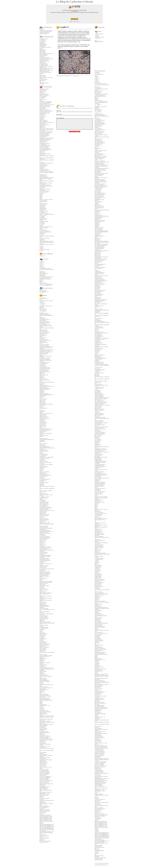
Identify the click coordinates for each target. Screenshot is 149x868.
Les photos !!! (42, 137)
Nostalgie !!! (42, 30)
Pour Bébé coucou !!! (44, 694)
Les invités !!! (42, 118)
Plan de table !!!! (43, 90)
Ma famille (42, 84)
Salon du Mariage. (43, 671)
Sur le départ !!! (43, 425)
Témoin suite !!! (43, 62)
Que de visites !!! (43, 649)
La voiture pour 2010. (44, 770)
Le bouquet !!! (42, 155)
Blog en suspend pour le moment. (46, 724)
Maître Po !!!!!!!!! (43, 337)
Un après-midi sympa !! (44, 836)
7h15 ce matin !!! (43, 310)
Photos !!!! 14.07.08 (43, 806)
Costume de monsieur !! (44, 89)
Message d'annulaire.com (45, 104)
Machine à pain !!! (43, 667)
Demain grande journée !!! (45, 698)
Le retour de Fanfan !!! (44, 618)
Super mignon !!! (43, 743)
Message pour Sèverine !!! (45, 430)
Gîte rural (98, 38)
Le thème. (42, 248)
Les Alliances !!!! (43, 166)
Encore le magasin (43, 444)
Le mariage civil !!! (43, 175)
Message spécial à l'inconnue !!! (46, 582)
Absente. (41, 664)
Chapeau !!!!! (42, 240)
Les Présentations (46, 37)
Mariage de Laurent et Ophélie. (46, 581)
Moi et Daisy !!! (43, 589)
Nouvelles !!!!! (42, 442)
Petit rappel (42, 554)
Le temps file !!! (43, 405)
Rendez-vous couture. (44, 211)
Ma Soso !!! (42, 662)
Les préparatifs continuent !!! (46, 475)
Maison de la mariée (100, 37)
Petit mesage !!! (43, 422)
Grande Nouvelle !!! (44, 476)
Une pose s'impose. (43, 728)
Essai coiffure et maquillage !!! (46, 103)
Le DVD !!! (42, 115)
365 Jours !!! (42, 478)
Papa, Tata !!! (42, 373)
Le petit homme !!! (43, 431)
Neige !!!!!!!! (42, 620)
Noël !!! (41, 631)
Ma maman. (42, 57)
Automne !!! (42, 673)
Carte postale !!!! (43, 775)
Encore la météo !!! (43, 309)
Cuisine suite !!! (43, 635)
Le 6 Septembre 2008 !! (44, 738)
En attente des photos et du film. (46, 301)
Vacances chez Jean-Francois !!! (46, 781)
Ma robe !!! (42, 247)
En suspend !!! (42, 727)
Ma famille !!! (42, 43)
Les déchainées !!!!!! (44, 339)
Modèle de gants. (43, 208)
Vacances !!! (42, 463)
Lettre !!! (41, 406)
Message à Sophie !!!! (44, 795)
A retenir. (41, 707)
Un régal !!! (42, 666)
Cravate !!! (42, 225)
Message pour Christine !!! (45, 663)
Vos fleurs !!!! (42, 272)
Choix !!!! (41, 715)
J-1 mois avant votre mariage (45, 102)
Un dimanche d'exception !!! (45, 547)
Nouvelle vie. (42, 638)
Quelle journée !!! (43, 835)
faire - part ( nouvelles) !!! (45, 191)
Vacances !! (42, 469)
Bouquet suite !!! (43, 570)
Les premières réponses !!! (45, 143)
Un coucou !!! (42, 298)
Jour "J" (41, 493)
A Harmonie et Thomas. (44, 586)
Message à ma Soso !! (44, 454)
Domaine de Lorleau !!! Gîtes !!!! (46, 111)
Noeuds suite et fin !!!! (44, 170)
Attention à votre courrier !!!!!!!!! (46, 413)
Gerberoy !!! (42, 546)
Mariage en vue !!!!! (44, 619)
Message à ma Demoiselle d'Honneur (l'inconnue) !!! (45, 573)
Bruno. (41, 577)
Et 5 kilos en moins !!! (44, 575)
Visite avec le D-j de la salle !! (45, 232)
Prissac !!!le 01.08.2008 (44, 780)
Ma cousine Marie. (43, 808)
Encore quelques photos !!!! (45, 807)
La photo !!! (42, 410)
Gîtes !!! (41, 180)
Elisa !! (41, 427)
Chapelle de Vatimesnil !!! (45, 106)
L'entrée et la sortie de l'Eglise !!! (46, 171)
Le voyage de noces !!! (44, 291)
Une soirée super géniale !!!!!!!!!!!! (46, 347)
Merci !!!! (41, 814)
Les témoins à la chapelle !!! (45, 185)
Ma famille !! (42, 40)
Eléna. (41, 580)
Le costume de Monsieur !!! (45, 145)
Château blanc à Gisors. (44, 559)
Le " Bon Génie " (43, 41)
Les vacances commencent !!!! (46, 776)
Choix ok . (42, 234)
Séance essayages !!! (44, 120)
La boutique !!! (43, 456)
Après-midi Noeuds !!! (44, 549)
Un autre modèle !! (43, 602)
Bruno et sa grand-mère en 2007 (46, 78)
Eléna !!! (41, 48)
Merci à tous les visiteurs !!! (45, 737)
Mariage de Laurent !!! (44, 736)
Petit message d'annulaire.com (46, 429)
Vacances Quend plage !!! (45, 771)
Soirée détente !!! (43, 318)
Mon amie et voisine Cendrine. (46, 739)
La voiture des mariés (44, 482)
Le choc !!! (42, 162)
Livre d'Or (100, 27)
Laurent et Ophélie (43, 80)
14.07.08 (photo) (43, 803)
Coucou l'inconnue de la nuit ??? (46, 700)
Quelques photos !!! (43, 283)
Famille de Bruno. (43, 44)
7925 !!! (41, 398)
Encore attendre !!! (43, 354)
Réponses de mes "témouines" (46, 179)
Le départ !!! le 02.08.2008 (45, 777)
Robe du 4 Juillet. (43, 494)
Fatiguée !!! (42, 377)
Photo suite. (42, 483)
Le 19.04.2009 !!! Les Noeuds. (45, 548)
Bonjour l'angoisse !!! (44, 342)
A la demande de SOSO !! (45, 530)
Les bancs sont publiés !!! (45, 345)
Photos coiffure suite (44, 274)
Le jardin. (42, 563)
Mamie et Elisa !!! (43, 426)
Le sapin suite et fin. (44, 628)
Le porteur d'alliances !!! (45, 472)
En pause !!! (42, 587)
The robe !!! (42, 518)
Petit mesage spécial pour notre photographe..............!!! (46, 793)
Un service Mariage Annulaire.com (101, 864)
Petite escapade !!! (43, 648)
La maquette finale (43, 450)
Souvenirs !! (42, 709)
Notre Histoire (46, 27)
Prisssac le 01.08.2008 (44, 779)
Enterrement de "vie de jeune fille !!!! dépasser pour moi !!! (46, 458)
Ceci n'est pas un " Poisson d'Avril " (47, 569)
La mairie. (42, 193)
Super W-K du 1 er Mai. (44, 380)
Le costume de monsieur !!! (45, 148)
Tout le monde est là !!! (44, 506)
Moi (40, 82)
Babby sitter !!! (43, 128)
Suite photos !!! (43, 49)
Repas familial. (43, 689)
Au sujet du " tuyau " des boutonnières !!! (45, 747)
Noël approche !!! (43, 650)
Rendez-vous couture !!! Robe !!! (46, 200)
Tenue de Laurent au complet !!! (46, 528)
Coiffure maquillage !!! (44, 136)
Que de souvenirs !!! (44, 687)
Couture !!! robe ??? (44, 192)
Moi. (40, 693)
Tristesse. (41, 683)
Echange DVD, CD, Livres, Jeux (101, 865)
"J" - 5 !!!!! (42, 305)
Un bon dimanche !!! (44, 204)
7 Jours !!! (42, 302)
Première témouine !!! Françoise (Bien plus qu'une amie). (46, 71)
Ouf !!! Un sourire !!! (44, 789)
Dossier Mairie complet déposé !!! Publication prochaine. (46, 352)
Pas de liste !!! (42, 256)
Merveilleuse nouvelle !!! (45, 605)
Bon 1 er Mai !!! (43, 540)
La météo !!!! (42, 303)
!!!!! (40, 203)
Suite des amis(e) (43, 752)
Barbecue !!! (42, 840)
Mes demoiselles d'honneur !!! (46, 279)
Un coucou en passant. (44, 711)
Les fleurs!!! (42, 731)
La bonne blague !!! (44, 363)
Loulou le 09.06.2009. (44, 503)
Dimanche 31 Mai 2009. (44, 520)
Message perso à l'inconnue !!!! (46, 593)
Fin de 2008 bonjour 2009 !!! (45, 622)
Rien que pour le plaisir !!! (45, 574)
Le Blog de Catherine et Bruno (74, 2)
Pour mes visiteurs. (43, 725)
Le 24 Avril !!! (42, 383)
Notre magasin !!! (43, 446)
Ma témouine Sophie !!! (44, 627)
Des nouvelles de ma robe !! (45, 107)
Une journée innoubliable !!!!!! (46, 285)
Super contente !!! (43, 592)
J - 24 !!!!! (42, 98)
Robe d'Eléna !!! (43, 500)
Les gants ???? (43, 210)
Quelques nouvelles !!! (44, 435)
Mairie (97, 35)
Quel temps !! (42, 692)
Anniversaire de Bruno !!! (45, 612)
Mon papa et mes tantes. (44, 61)
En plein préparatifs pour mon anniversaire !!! (46, 760)
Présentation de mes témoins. (45, 72)
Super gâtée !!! (43, 514)
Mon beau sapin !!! (43, 634)
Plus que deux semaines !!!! (45, 323)
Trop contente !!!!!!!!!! (44, 371)
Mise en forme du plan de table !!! (46, 122)
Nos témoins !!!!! (43, 97)
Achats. (41, 229)
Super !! (41, 471)
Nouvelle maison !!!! (44, 714)
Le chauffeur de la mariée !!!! (46, 47)
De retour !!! (42, 466)
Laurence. (42, 823)
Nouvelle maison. (43, 639)
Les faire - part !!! (43, 215)
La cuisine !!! (42, 637)
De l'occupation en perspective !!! (46, 668)
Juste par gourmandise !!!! (45, 558)
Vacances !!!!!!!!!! (43, 674)
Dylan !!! (41, 100)
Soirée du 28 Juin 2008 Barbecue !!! (47, 824)
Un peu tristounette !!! (44, 504)
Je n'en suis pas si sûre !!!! (45, 362)
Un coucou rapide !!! (44, 527)
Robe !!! (41, 194)
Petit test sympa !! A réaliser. (45, 696)
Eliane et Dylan (43, 76)
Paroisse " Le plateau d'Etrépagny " (47, 214)
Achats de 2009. (43, 206)
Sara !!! (41, 300)
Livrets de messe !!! (43, 399)
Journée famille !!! (43, 665)
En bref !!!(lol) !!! (43, 643)
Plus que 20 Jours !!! (44, 331)
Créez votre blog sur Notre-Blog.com (102, 863)
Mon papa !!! (42, 42)
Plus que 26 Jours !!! (44, 379)
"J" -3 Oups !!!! (43, 304)
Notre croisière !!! (43, 290)
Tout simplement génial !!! (45, 447)
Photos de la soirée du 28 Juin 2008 (47, 830)
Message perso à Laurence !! (45, 815)
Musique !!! (42, 117)
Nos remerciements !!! (44, 299)
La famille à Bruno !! (44, 39)
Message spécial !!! (43, 726)
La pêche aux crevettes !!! (45, 772)
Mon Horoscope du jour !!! (45, 325)
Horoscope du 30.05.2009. (45, 523)
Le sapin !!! (42, 629)
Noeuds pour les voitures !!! (45, 189)
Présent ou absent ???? (44, 370)
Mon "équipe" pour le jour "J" (46, 507)
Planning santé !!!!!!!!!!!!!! (45, 706)
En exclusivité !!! (43, 535)
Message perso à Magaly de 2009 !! (47, 716)
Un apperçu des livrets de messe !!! (47, 138)
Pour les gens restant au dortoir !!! (47, 129)
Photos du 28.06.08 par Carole (46, 817)
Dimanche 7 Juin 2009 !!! (45, 515)
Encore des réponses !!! (44, 134)
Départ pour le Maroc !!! (45, 576)
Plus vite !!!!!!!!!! (43, 521)
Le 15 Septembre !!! (44, 455)
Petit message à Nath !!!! (44, 322)
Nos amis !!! (42, 799)
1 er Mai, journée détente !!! (45, 538)
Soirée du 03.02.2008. (44, 608)
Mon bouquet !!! (43, 273)
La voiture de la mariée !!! (45, 278)
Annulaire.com (43, 411)
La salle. (41, 251)
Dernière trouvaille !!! (44, 228)
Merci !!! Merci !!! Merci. (45, 794)
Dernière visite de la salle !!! (45, 112)
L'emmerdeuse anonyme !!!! (45, 561)
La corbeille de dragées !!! (45, 479)
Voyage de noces (46, 288)
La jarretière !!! (43, 230)
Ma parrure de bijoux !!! (45, 94)
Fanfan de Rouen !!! (44, 387)
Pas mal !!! (42, 684)
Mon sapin (42, 432)
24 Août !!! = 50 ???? (44, 461)
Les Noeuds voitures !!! (44, 169)
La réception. (42, 217)
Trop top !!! (42, 453)
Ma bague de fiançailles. (44, 33)
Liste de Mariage (46, 254)
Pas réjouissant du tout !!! (45, 320)
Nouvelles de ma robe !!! (44, 502)
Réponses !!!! (42, 127)
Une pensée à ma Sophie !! (45, 811)
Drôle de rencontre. (43, 34)
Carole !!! (41, 591)
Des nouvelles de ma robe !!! (45, 369)
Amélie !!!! (42, 92)
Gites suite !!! (42, 152)
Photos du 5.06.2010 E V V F (45, 340)
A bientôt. (42, 640)
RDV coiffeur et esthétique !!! (46, 133)
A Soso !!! (41, 626)
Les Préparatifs (46, 87)
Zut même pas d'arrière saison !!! (46, 740)
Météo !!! (41, 336)
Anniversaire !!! (43, 460)
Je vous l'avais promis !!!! (45, 798)
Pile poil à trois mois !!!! (44, 389)
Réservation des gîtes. (44, 165)
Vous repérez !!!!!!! (43, 335)
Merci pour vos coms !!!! (45, 782)
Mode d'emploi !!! (43, 762)
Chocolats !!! (42, 661)
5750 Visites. (42, 459)
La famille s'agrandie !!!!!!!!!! (46, 508)
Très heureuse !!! (43, 543)
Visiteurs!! (42, 691)
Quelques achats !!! (43, 729)
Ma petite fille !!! (43, 428)
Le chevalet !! (42, 224)
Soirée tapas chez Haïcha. (45, 810)
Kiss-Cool (42, 796)
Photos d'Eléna (43, 51)
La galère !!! (42, 477)
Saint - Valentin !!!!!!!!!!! (45, 594)
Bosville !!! (42, 542)
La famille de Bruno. (44, 65)
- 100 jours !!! (42, 397)
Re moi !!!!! (42, 73)
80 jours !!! (42, 384)
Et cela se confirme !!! (44, 516)
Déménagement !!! (43, 642)
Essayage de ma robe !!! (44, 346)
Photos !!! (41, 280)
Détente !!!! (42, 317)
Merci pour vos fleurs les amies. (46, 816)
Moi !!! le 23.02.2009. (44, 590)
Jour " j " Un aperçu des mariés (46, 284)
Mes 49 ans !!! (42, 735)
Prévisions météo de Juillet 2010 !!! (47, 386)
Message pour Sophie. (44, 394)
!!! (40, 437)
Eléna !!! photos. (43, 52)
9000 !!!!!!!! (42, 374)
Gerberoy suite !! (43, 545)
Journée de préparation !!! (45, 140)
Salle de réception (99, 34)
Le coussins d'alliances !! (45, 231)
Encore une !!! (42, 365)
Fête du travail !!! (43, 541)
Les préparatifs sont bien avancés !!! (47, 350)
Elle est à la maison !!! (44, 95)
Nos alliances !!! (43, 142)
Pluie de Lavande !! (43, 141)
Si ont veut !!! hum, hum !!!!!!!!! (46, 688)
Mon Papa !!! (42, 79)
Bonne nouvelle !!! (43, 713)
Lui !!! (41, 74)
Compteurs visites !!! (44, 498)
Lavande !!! (42, 235)
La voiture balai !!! (43, 201)
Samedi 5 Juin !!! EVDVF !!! (45, 351)
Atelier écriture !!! (43, 91)
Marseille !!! (42, 308)
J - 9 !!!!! (41, 312)
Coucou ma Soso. (43, 764)
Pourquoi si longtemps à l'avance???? (44, 839)
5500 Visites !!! (43, 468)
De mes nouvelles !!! (44, 578)
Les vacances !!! (43, 786)
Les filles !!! (42, 338)
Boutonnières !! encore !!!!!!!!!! (46, 227)
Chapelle (97, 36)
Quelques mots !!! (43, 741)
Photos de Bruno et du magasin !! (46, 404)
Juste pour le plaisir (44, 617)
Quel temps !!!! (43, 334)
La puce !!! (42, 579)
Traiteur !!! (42, 249)
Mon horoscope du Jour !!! (45, 368)
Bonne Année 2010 (43, 423)
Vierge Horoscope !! (44, 385)
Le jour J (44, 259)
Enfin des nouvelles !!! (44, 417)
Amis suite (42, 753)
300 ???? (41, 452)
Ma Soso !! (42, 407)
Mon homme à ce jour (44, 83)
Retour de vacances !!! (44, 774)
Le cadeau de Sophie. (44, 625)
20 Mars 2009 (42, 584)
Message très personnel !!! (45, 699)
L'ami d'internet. (43, 831)
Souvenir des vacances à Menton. (46, 465)
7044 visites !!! (42, 420)
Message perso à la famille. (45, 721)
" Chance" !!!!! (43, 813)
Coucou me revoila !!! (44, 616)
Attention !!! (42, 390)
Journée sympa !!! (43, 765)
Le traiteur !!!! (43, 93)
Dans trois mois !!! (43, 567)
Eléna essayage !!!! (43, 414)
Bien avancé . (42, 632)
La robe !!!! (42, 243)
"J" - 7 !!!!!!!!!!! (43, 311)
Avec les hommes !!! (44, 505)
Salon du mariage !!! (44, 438)
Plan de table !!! (43, 108)
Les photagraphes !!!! (44, 313)
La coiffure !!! (42, 212)
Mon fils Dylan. (43, 75)
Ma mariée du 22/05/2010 (45, 358)
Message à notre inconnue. (45, 758)
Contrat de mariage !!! (44, 147)
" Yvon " (41, 499)
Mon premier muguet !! (44, 539)
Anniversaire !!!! (43, 416)
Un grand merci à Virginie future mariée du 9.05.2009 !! (46, 532)
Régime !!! (42, 660)
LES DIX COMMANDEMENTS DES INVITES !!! (46, 395)
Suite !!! (41, 226)
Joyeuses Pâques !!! (43, 553)
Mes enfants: (42, 81)
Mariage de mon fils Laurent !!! (46, 598)
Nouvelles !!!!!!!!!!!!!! (44, 583)
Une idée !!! (42, 188)
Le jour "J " (42, 261)
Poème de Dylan (43, 513)
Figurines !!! (42, 168)
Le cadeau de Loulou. (44, 732)
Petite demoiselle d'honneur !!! (46, 150)
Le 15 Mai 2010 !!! (43, 366)
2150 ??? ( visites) (43, 654)
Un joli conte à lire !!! (44, 763)
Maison (41, 701)
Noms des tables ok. (44, 177)
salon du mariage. (43, 679)
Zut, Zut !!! (42, 641)
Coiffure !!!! (42, 376)
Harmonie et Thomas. (44, 526)
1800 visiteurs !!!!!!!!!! (44, 675)
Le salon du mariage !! (44, 221)
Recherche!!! (42, 223)
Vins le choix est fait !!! (44, 213)
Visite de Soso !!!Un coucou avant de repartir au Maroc (47, 511)
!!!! (40, 409)
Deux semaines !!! (43, 321)
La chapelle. (42, 216)
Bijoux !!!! (42, 613)
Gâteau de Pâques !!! (44, 552)
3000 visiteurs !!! (43, 604)
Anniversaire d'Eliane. (44, 566)
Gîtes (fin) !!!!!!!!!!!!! (44, 151)
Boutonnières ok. (43, 233)
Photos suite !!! (43, 275)
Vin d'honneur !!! (43, 218)
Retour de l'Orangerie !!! (45, 110)
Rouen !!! (41, 355)
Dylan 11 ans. (42, 651)
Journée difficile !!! (43, 788)
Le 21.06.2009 (42, 501)
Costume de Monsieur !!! (45, 146)
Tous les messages (100, 71)
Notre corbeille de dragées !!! (45, 268)
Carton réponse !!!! (43, 408)
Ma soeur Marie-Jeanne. (45, 58)
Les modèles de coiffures (44, 135)
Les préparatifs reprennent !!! (46, 462)
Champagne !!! (43, 123)
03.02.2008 (42, 607)
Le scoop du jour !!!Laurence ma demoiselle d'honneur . (46, 59)
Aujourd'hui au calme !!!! (45, 787)
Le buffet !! (42, 481)
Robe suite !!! (42, 599)
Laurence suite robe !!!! (44, 783)
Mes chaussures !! (43, 114)
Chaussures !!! (42, 205)
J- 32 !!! (41, 344)
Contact (99, 41)
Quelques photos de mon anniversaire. (45, 733)
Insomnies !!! (42, 710)
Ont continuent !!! (43, 144)
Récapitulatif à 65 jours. (44, 113)
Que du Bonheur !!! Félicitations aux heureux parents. (46, 54)
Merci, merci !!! (43, 341)
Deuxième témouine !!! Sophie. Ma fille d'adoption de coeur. (47, 69)
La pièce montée (43, 480)
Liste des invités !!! (43, 202)
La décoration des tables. (45, 250)
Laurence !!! (42, 517)
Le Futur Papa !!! (43, 568)
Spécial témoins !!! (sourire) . (45, 712)
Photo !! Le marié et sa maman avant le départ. (46, 491)
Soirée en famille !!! (44, 678)
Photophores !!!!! (43, 176)
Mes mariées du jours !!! (44, 332)
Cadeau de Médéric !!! (44, 690)
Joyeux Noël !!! (43, 424)
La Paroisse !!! (42, 421)
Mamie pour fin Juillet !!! (45, 419)
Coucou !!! (42, 436)
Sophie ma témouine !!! (44, 606)
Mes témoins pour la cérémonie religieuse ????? (46, 67)
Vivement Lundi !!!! (44, 330)
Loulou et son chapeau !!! (45, 537)
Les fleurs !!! (42, 445)
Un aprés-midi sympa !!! (44, 695)
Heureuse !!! (42, 378)
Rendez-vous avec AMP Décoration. (47, 382)
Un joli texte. (42, 207)
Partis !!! (41, 412)
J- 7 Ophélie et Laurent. (44, 497)
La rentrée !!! (42, 742)
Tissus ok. (42, 220)
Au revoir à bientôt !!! (44, 467)
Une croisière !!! (43, 292)
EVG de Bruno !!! (43, 96)
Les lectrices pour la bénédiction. (46, 132)
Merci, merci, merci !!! (44, 769)
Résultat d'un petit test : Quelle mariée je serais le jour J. (46, 656)
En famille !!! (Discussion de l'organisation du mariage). (45, 556)
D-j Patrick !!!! (43, 46)
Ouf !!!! (41, 381)
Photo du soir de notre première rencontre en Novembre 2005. (46, 31)
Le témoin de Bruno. (44, 64)
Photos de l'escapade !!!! (44, 644)
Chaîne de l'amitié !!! (44, 519)
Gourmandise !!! (43, 529)
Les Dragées (42, 557)
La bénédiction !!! (43, 116)
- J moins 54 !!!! (43, 364)
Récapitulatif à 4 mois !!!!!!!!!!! (46, 139)
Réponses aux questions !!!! (45, 314)
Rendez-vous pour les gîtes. (45, 154)
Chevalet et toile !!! (43, 219)
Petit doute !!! (42, 167)
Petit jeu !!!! (42, 658)
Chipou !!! (42, 797)
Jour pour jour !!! (43, 812)
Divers (43, 295)
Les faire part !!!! (43, 418)
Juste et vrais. (42, 766)
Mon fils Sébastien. (43, 56)
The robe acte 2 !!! (43, 99)
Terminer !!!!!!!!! (43, 562)
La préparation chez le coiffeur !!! (46, 277)
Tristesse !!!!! (42, 522)
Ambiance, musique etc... (45, 124)
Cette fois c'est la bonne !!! (45, 682)
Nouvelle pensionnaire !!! (45, 680)
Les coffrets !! (42, 267)
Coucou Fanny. (43, 759)
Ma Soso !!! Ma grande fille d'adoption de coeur (45, 842)
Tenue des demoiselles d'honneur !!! (47, 178)
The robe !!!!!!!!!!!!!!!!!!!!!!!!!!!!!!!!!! (47, 105)
